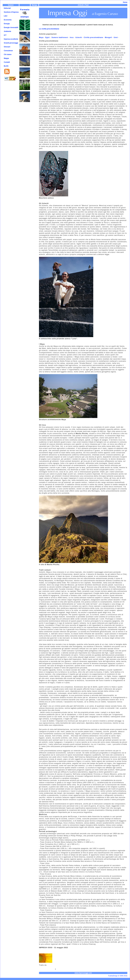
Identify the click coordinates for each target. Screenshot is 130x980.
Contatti (7, 62)
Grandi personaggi (11, 43)
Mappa (6, 58)
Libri (6, 16)
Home (125, 2)
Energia (7, 24)
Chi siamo (8, 54)
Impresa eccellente (11, 39)
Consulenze (8, 51)
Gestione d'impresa (11, 12)
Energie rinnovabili (11, 28)
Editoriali (7, 8)
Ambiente (7, 31)
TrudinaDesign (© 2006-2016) (118, 976)
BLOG (6, 66)
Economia (8, 20)
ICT (5, 35)
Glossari (7, 47)
